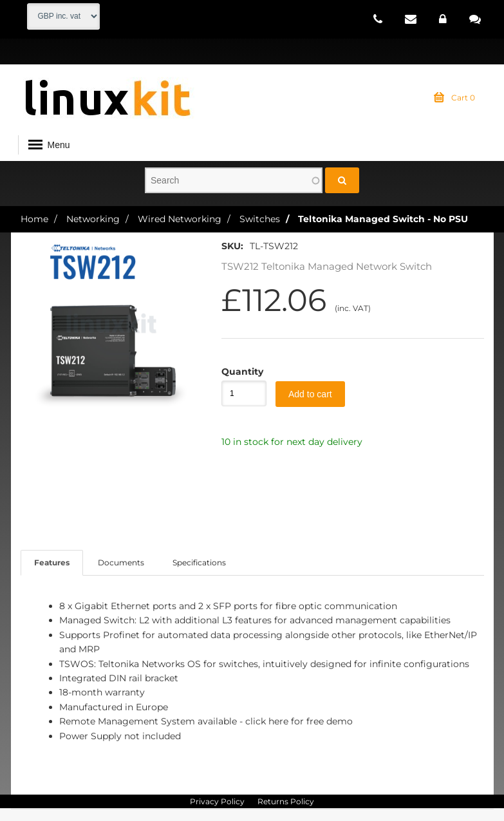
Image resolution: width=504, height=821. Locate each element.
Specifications (199, 562)
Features (52, 562)
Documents (121, 562)
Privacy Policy (217, 801)
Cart (454, 98)
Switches (260, 219)
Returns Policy (286, 801)
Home (34, 219)
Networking (93, 219)
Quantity (238, 372)
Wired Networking (180, 219)
